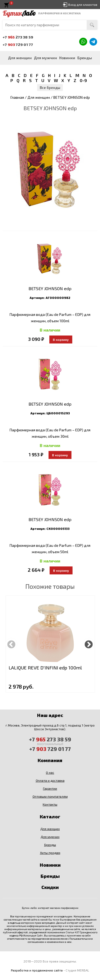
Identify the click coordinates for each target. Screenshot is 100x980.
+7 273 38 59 (18, 37)
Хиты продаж (50, 853)
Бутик (19, 13)
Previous (11, 644)
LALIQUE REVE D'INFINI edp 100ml (45, 668)
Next (89, 644)
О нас (50, 772)
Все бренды (50, 88)
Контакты (50, 804)
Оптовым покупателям (50, 796)
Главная (17, 97)
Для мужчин (45, 58)
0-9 (83, 80)
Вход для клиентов (83, 5)
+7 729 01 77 (18, 44)
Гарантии (50, 788)
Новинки (67, 58)
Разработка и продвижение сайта (37, 970)
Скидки (50, 887)
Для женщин (20, 58)
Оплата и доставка (50, 780)
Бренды (85, 58)
